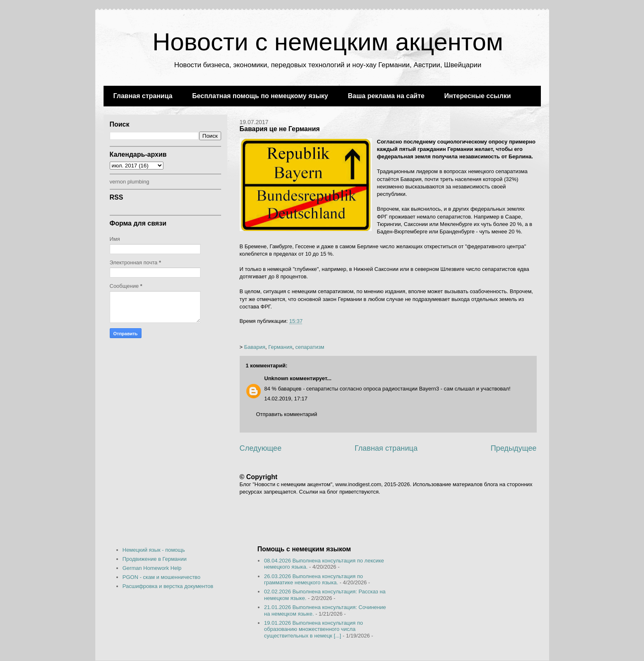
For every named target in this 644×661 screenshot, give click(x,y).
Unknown (277, 378)
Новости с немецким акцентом (328, 42)
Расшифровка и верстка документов (168, 586)
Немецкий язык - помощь (154, 550)
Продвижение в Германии (155, 559)
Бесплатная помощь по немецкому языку (260, 96)
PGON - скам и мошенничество (162, 577)
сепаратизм (310, 347)
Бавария (255, 347)
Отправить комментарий (287, 414)
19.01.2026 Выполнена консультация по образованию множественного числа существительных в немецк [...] (314, 629)
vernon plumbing (130, 182)
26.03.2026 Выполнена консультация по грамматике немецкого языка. (314, 580)
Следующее (261, 448)
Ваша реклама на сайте (386, 96)
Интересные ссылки (478, 96)
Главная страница (143, 96)
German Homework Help (152, 568)
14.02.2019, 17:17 (286, 399)
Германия (280, 347)
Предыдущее (513, 448)
